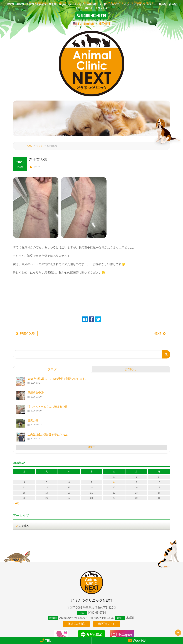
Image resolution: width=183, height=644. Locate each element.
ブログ (39, 116)
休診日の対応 (76, 597)
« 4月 (16, 473)
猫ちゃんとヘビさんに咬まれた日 (48, 377)
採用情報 (104, 24)
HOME (29, 116)
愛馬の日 (33, 391)
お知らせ (131, 339)
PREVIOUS (27, 304)
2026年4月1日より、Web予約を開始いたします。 (58, 349)
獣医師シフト (107, 597)
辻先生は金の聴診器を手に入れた (48, 405)
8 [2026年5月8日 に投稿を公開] (114, 452)
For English (86, 24)
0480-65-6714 (97, 583)
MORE (91, 417)
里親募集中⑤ (36, 363)
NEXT (158, 304)
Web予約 (137, 640)
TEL (46, 640)
